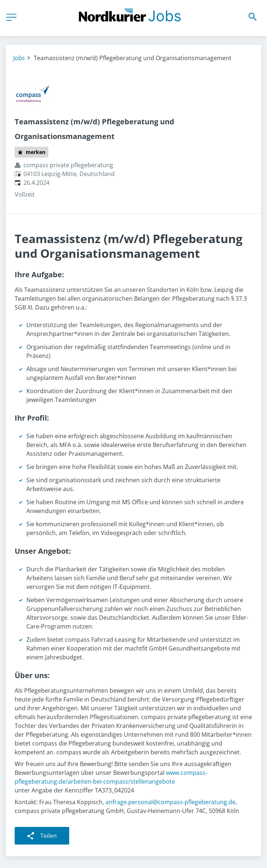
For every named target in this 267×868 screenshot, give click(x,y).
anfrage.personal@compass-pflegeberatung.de (170, 802)
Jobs (19, 58)
